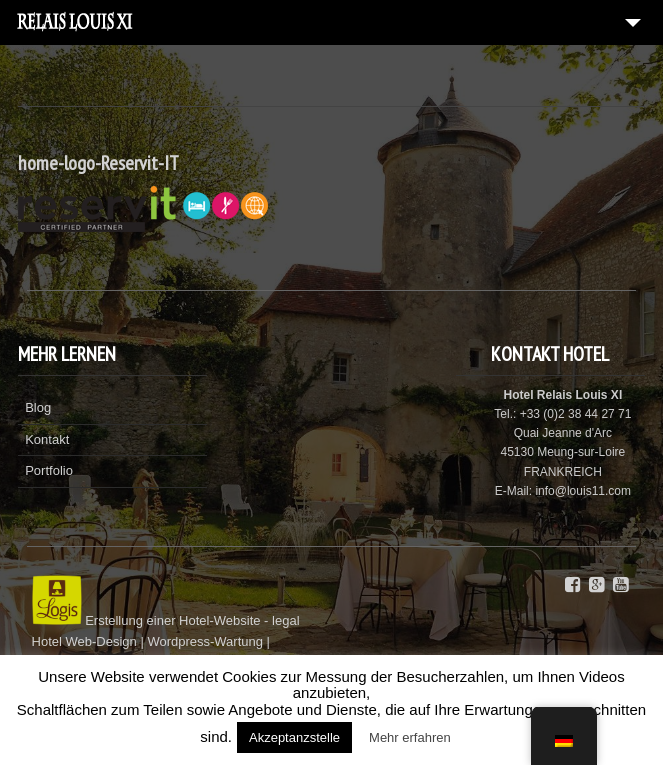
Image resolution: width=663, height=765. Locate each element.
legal (285, 620)
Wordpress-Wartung (205, 641)
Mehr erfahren (410, 737)
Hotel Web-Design (86, 641)
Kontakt (47, 439)
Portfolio (49, 470)
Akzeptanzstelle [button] (294, 737)
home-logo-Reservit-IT (98, 163)
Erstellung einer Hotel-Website (172, 620)
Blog (38, 407)
